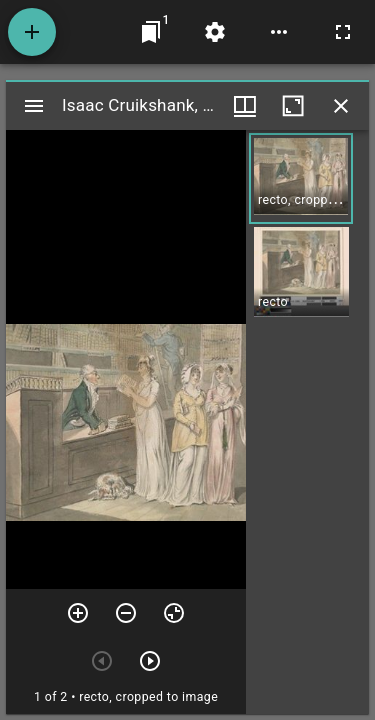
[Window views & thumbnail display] (245, 106)
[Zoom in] (78, 613)
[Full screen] (343, 32)
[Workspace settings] (215, 32)
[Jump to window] (151, 32)
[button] (301, 178)
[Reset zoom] (174, 613)
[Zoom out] (126, 613)
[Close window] (341, 106)
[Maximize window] (293, 106)
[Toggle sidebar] (34, 106)
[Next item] (150, 661)
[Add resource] (32, 32)
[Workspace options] (279, 32)
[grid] (307, 422)
